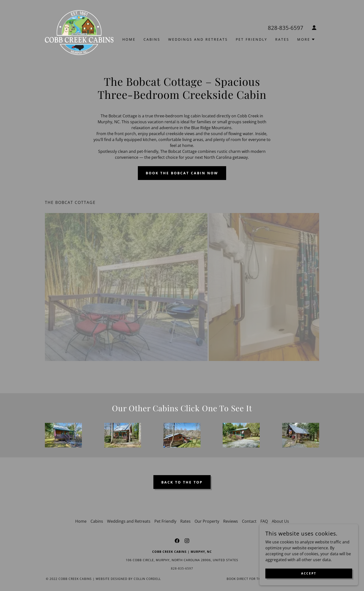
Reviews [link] (231, 521)
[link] (79, 32)
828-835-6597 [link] (286, 28)
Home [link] (129, 39)
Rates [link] (282, 39)
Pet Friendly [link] (252, 39)
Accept (309, 573)
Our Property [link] (207, 521)
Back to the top (182, 482)
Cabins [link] (152, 39)
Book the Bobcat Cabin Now (182, 173)
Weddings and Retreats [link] (198, 39)
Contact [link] (249, 521)
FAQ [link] (264, 521)
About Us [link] (280, 521)
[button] (314, 28)
